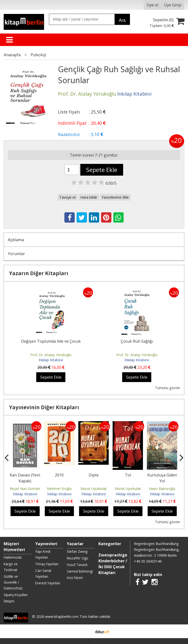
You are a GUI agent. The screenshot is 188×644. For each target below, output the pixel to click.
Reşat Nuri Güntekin (26, 489)
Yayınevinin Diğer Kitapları (44, 407)
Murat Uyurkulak (94, 489)
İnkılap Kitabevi (51, 360)
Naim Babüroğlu (162, 489)
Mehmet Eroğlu (59, 489)
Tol (128, 475)
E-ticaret (86, 631)
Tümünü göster (168, 388)
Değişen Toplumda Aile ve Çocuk (51, 341)
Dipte (94, 475)
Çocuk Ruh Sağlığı (137, 341)
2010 (59, 475)
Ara (122, 20)
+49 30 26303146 (148, 561)
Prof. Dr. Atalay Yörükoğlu (51, 355)
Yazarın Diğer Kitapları (39, 273)
